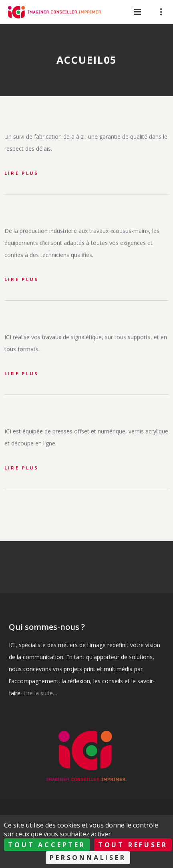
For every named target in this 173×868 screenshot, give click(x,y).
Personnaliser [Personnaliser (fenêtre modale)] (88, 858)
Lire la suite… (40, 693)
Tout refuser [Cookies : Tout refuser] (133, 845)
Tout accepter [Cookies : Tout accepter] (47, 845)
